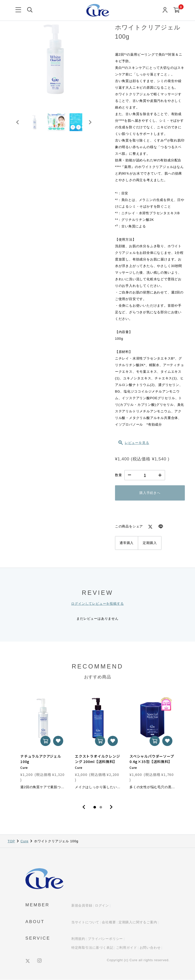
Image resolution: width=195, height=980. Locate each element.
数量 (119, 475)
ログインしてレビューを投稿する (97, 604)
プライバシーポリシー (105, 939)
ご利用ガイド (127, 948)
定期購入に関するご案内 (138, 922)
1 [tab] (95, 807)
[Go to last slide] (18, 124)
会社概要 (109, 922)
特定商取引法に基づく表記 (92, 948)
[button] (36, 124)
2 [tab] (101, 807)
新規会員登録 (82, 906)
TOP (11, 841)
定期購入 (150, 543)
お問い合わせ (150, 948)
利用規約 (78, 939)
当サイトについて (85, 922)
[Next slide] (90, 124)
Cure (25, 841)
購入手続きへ (150, 493)
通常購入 (127, 543)
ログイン (102, 906)
